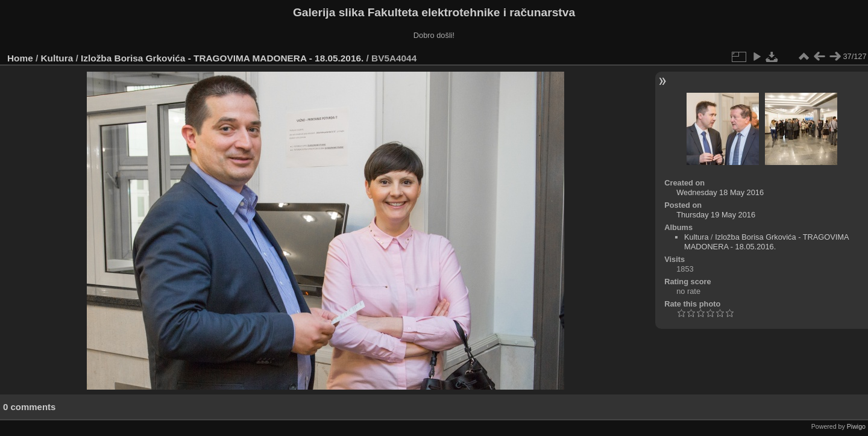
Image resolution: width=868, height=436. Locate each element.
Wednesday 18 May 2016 (720, 192)
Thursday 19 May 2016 (716, 215)
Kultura (57, 58)
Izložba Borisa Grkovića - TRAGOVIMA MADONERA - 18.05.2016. (222, 58)
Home (20, 58)
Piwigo (856, 426)
